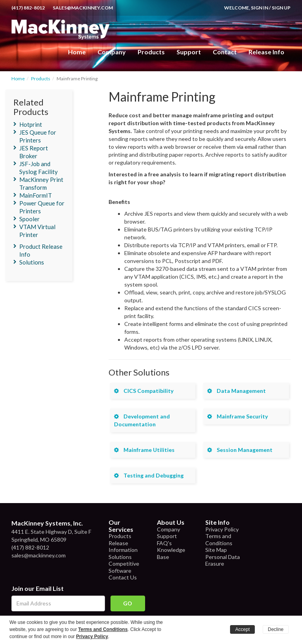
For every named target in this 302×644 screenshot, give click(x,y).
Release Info (266, 52)
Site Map (216, 550)
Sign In (260, 8)
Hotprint (31, 124)
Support (189, 52)
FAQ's (164, 543)
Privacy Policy (222, 529)
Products (41, 79)
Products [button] (151, 52)
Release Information (123, 547)
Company (112, 52)
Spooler (29, 219)
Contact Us (123, 577)
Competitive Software (124, 567)
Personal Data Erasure (223, 560)
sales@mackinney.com (83, 8)
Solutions (32, 262)
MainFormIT (36, 195)
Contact (225, 52)
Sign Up (281, 8)
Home (77, 52)
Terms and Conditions (219, 539)
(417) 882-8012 (28, 8)
